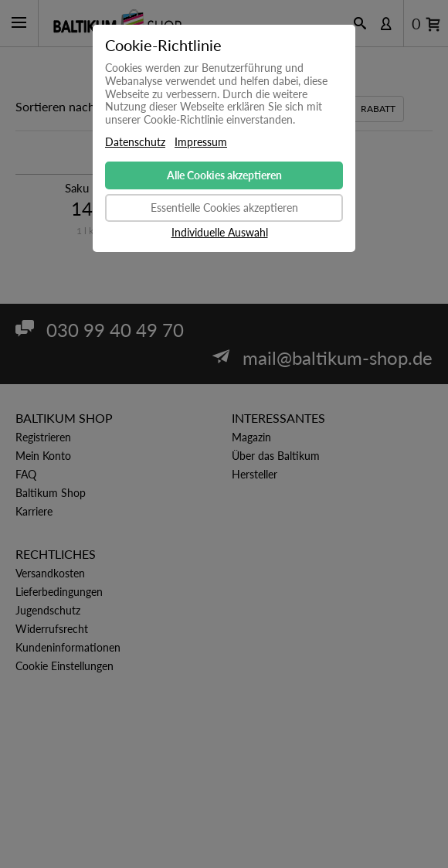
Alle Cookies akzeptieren (224, 175)
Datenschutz (135, 142)
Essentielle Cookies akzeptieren (224, 208)
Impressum (201, 142)
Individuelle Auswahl (220, 233)
